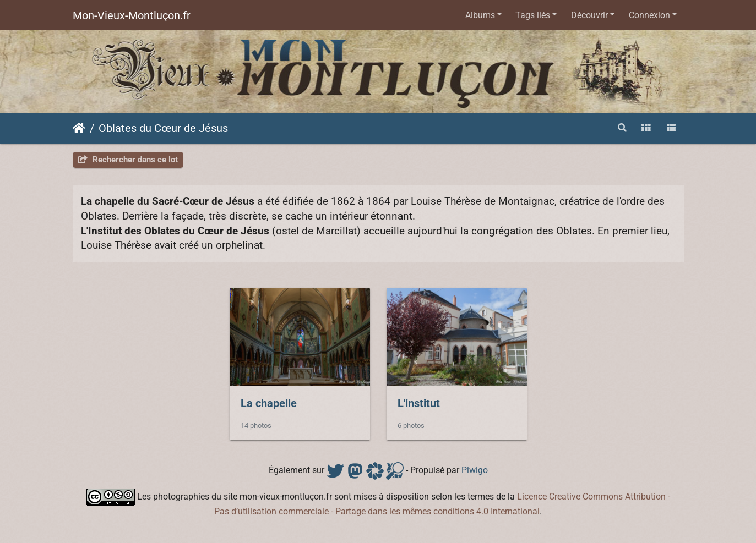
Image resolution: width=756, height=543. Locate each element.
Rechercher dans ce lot (128, 160)
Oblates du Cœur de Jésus (163, 128)
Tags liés (533, 15)
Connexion (649, 15)
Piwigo (475, 470)
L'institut (419, 403)
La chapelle (269, 403)
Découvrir (589, 15)
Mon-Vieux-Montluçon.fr (132, 15)
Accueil (79, 128)
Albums (480, 15)
